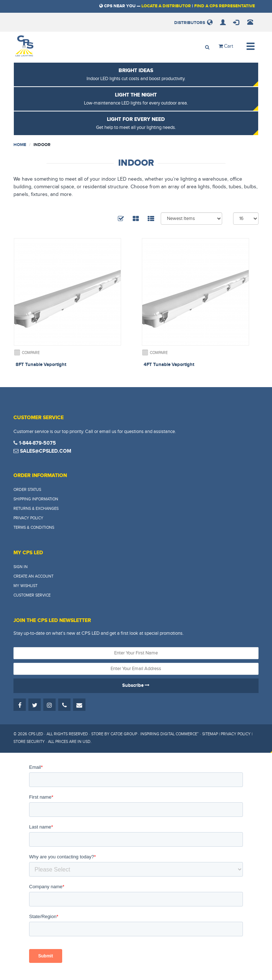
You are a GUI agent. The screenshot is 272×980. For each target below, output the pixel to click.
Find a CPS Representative (225, 6)
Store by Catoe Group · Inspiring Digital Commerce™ (145, 734)
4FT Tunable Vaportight (169, 365)
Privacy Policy (28, 518)
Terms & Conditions (34, 528)
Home (20, 145)
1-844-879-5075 (35, 443)
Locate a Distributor (166, 6)
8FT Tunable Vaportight (41, 365)
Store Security (29, 742)
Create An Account (33, 576)
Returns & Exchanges (36, 509)
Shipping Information (36, 499)
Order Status (27, 490)
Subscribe (136, 685)
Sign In (21, 567)
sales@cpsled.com (42, 451)
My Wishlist (25, 586)
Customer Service (32, 595)
